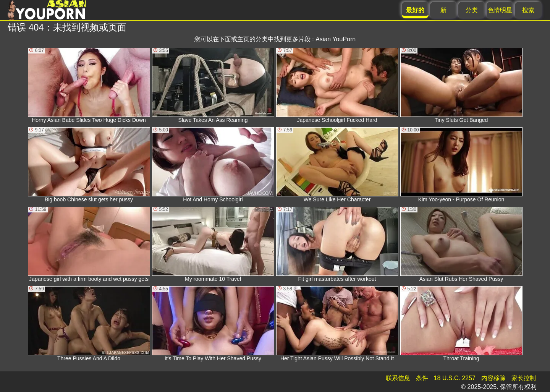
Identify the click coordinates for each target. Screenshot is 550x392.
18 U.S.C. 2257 (455, 378)
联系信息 (398, 378)
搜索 (528, 10)
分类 (472, 10)
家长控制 (524, 378)
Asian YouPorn (336, 39)
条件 (422, 378)
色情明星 (500, 10)
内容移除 (493, 378)
